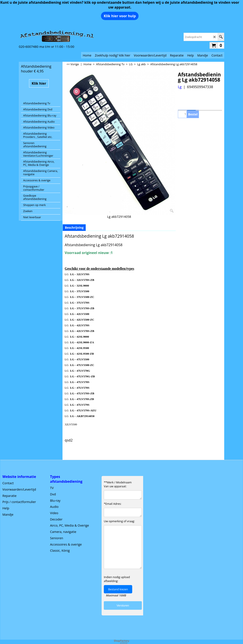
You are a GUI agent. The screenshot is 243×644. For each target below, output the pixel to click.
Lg (180, 87)
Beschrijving (74, 228)
